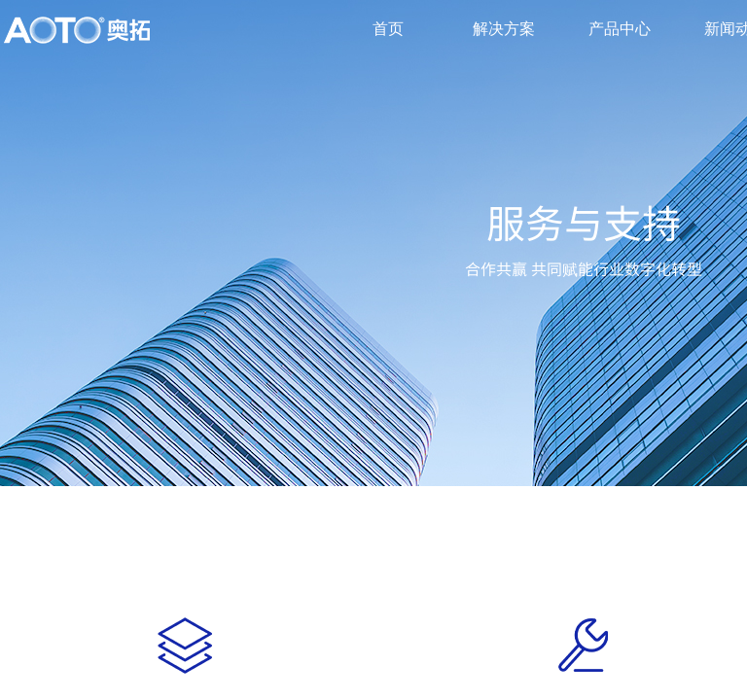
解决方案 (504, 29)
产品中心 (620, 29)
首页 (388, 29)
